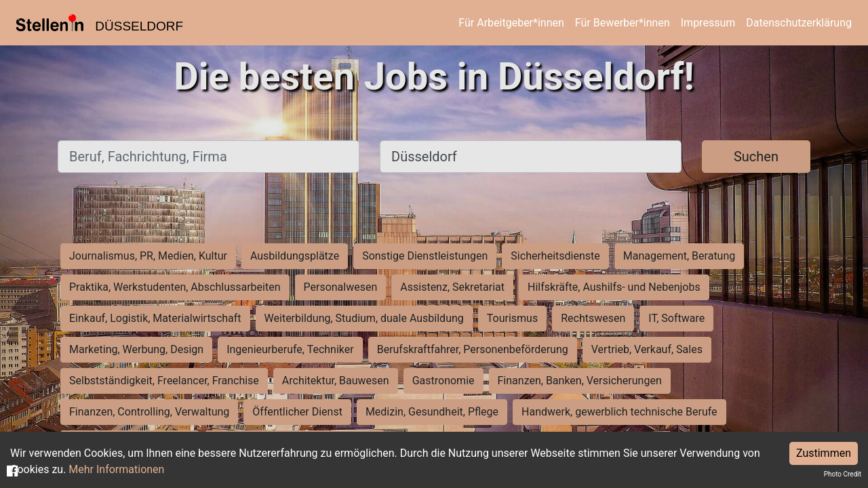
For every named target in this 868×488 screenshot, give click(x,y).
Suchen (756, 157)
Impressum (708, 23)
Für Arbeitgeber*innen (511, 23)
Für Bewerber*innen (623, 23)
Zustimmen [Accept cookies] (824, 453)
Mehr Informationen (116, 469)
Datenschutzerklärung (799, 23)
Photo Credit (843, 474)
